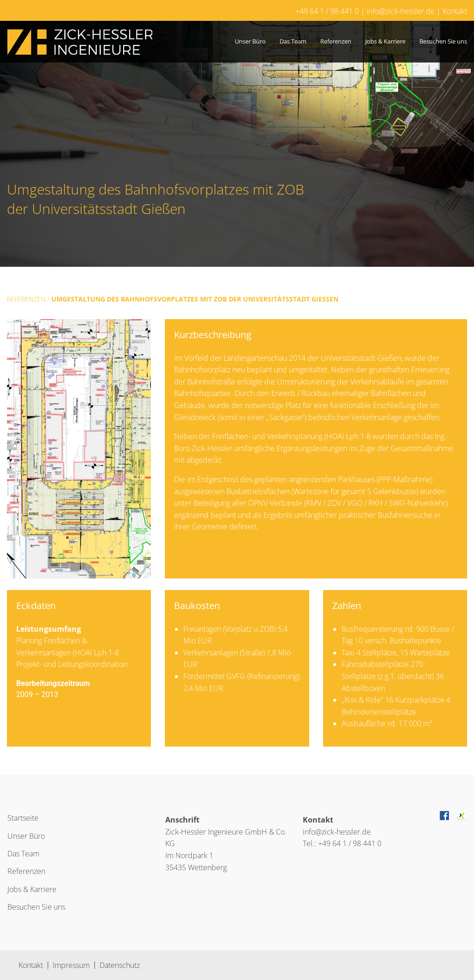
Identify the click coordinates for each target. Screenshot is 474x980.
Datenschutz (120, 965)
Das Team (293, 41)
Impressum (71, 965)
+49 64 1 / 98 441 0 (327, 11)
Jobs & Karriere (385, 41)
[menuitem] (250, 42)
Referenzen (336, 41)
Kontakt (455, 11)
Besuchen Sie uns (443, 41)
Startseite (23, 818)
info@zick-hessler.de (401, 11)
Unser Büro (250, 41)
